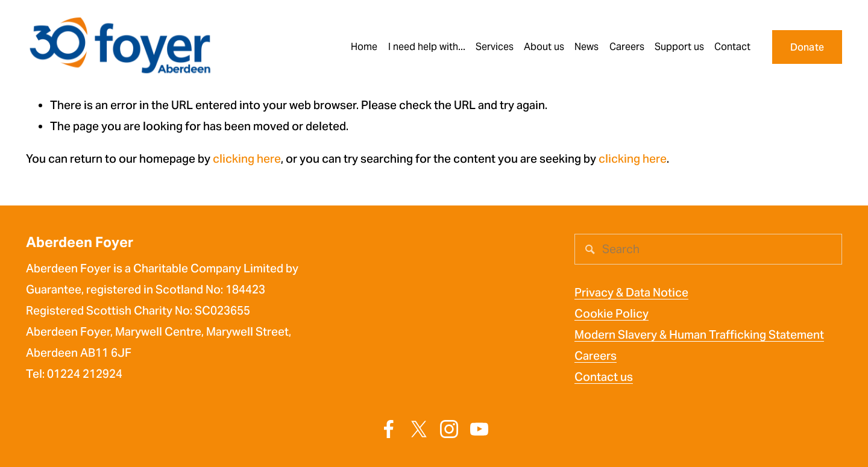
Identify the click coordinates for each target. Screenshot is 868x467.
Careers (596, 356)
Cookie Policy (612, 314)
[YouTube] (479, 429)
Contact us (604, 377)
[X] (419, 429)
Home (364, 47)
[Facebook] (389, 429)
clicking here (247, 159)
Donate (807, 47)
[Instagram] (449, 429)
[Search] (708, 249)
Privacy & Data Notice (631, 293)
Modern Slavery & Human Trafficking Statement (699, 335)
